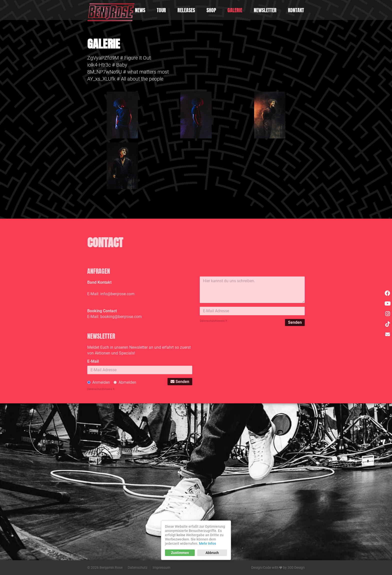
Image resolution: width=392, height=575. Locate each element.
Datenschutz (138, 567)
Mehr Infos (207, 543)
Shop (211, 10)
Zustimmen (180, 553)
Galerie (235, 10)
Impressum (161, 567)
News (140, 10)
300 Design (296, 567)
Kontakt (296, 10)
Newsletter (265, 10)
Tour (161, 10)
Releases (186, 10)
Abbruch (212, 553)
